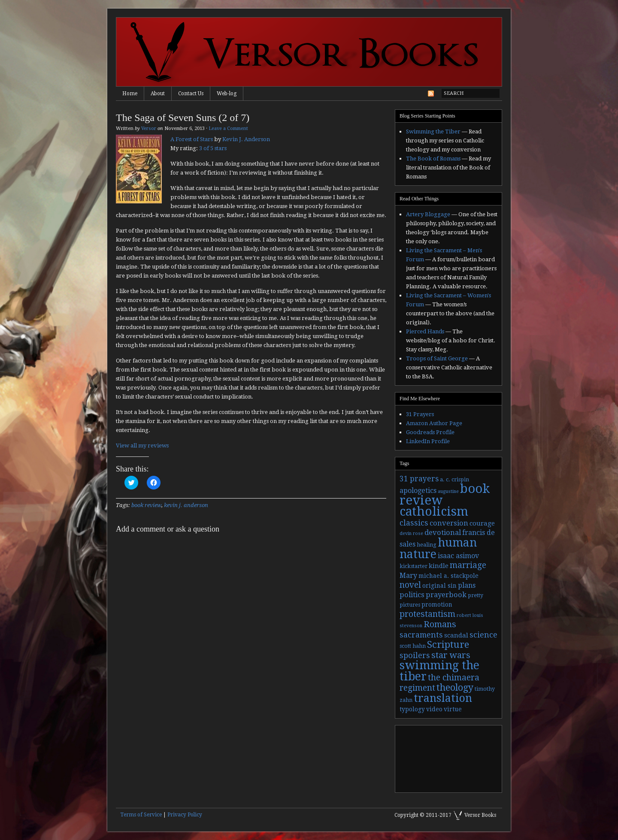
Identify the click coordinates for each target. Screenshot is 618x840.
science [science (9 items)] (483, 635)
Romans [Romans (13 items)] (440, 624)
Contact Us (191, 94)
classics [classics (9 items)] (414, 523)
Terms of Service (141, 815)
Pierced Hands (425, 331)
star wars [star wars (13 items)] (451, 655)
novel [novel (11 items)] (410, 585)
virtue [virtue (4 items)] (453, 709)
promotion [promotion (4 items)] (437, 604)
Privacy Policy (185, 815)
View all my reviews (142, 446)
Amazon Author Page (434, 423)
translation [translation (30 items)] (443, 698)
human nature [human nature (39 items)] (438, 548)
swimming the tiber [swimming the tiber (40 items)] (439, 671)
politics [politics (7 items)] (412, 595)
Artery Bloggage (428, 214)
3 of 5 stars (213, 148)
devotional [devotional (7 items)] (443, 533)
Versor (149, 128)
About (158, 94)
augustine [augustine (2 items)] (448, 491)
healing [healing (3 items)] (427, 545)
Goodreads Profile (430, 432)
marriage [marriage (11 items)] (468, 565)
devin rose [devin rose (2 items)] (411, 533)
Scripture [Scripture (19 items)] (448, 644)
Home (130, 94)
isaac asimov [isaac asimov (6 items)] (458, 556)
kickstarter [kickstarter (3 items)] (414, 566)
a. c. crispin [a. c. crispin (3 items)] (454, 480)
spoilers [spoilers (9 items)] (415, 655)
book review (146, 505)
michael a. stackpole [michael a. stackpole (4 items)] (448, 576)
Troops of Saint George (437, 358)
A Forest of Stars (192, 139)
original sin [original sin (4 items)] (439, 586)
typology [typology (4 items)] (412, 709)
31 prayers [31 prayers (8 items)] (419, 479)
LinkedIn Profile (428, 441)
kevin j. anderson (186, 505)
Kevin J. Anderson (246, 139)
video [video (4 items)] (434, 709)
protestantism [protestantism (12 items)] (427, 614)
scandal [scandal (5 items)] (456, 635)
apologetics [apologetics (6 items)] (418, 491)
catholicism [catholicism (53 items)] (434, 512)
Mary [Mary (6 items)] (408, 576)
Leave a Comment (228, 128)
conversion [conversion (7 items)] (449, 523)
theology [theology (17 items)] (455, 687)
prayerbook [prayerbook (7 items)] (446, 595)
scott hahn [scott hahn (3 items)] (413, 646)
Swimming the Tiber (433, 131)
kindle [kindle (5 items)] (439, 566)
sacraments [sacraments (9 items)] (421, 635)
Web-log (227, 94)
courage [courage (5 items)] (482, 523)
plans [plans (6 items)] (467, 585)
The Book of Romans (433, 159)
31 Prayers (420, 414)
